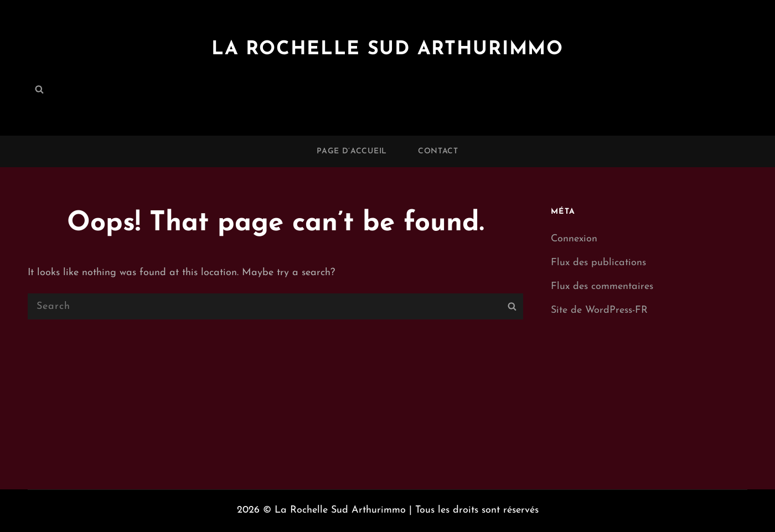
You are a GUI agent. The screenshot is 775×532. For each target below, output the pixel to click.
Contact (438, 151)
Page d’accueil (352, 151)
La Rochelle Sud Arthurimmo (387, 49)
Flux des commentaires (602, 286)
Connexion (574, 239)
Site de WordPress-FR (599, 310)
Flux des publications (598, 263)
